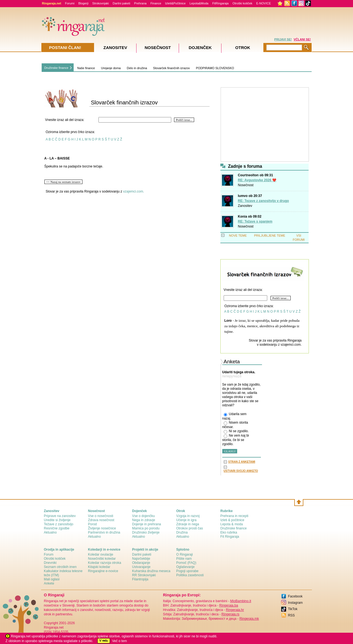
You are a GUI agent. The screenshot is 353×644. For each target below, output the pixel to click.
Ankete (49, 583)
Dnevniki (50, 563)
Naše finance (86, 68)
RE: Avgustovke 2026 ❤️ (257, 180)
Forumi (70, 3)
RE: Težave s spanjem (255, 221)
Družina (182, 532)
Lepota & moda (232, 524)
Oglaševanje (185, 567)
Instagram (295, 603)
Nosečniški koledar (102, 559)
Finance (156, 3)
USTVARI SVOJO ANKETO (241, 471)
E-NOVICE (264, 3)
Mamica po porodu (146, 528)
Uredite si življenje (57, 520)
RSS (291, 615)
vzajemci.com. (133, 191)
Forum (49, 554)
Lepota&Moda (199, 3)
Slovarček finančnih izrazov (171, 68)
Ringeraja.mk (249, 619)
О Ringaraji (184, 554)
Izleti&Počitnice (176, 3)
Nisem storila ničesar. (235, 425)
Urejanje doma (111, 68)
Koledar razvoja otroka (105, 563)
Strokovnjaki (101, 3)
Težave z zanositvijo (59, 524)
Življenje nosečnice (102, 528)
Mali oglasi (52, 579)
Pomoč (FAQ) (186, 563)
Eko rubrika (229, 532)
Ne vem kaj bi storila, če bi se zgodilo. (236, 440)
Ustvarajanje (141, 567)
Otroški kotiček (242, 3)
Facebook (295, 596)
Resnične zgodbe (57, 528)
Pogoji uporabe (187, 571)
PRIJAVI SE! (283, 39)
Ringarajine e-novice (103, 571)
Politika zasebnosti (190, 575)
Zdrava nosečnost (101, 520)
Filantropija (140, 579)
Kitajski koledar (99, 567)
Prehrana (140, 3)
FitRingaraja (220, 3)
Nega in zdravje (144, 520)
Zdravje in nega (188, 524)
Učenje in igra (186, 520)
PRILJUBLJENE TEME (270, 236)
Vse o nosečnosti (101, 516)
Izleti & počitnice (232, 520)
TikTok (293, 609)
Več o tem (120, 641)
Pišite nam (184, 559)
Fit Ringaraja (230, 537)
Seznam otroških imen (60, 567)
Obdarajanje (141, 563)
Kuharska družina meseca (151, 571)
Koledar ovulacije (101, 554)
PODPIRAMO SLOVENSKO (215, 68)
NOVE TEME (238, 236)
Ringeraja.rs (230, 614)
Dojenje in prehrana (147, 524)
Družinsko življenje (146, 532)
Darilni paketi (122, 3)
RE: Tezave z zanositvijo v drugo (264, 201)
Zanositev (245, 206)
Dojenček (200, 48)
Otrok (243, 48)
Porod (92, 524)
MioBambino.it (240, 601)
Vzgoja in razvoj (188, 516)
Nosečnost (246, 185)
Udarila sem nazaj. (234, 416)
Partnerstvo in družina (104, 532)
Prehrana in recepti (234, 516)
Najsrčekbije (141, 559)
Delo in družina (137, 68)
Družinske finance (56, 68)
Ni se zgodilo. (236, 431)
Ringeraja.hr (235, 610)
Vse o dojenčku (143, 516)
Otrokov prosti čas (190, 528)
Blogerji (83, 3)
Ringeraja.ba (229, 605)
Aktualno (50, 532)
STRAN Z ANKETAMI (242, 462)
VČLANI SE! (302, 39)
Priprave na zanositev (60, 516)
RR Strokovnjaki (144, 575)
